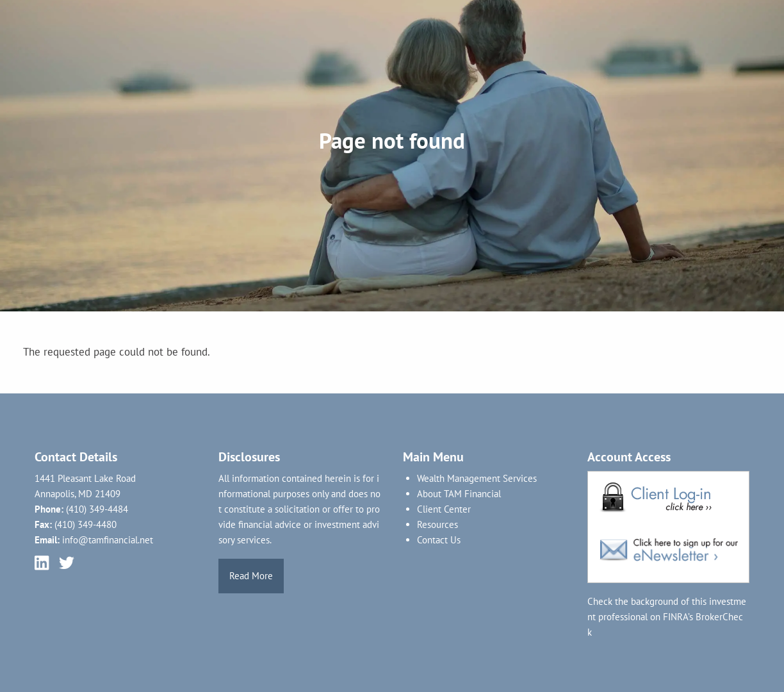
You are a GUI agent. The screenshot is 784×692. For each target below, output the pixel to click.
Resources (437, 524)
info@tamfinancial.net (108, 540)
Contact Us (439, 540)
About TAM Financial (459, 494)
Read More (251, 576)
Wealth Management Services (477, 478)
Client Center (444, 509)
